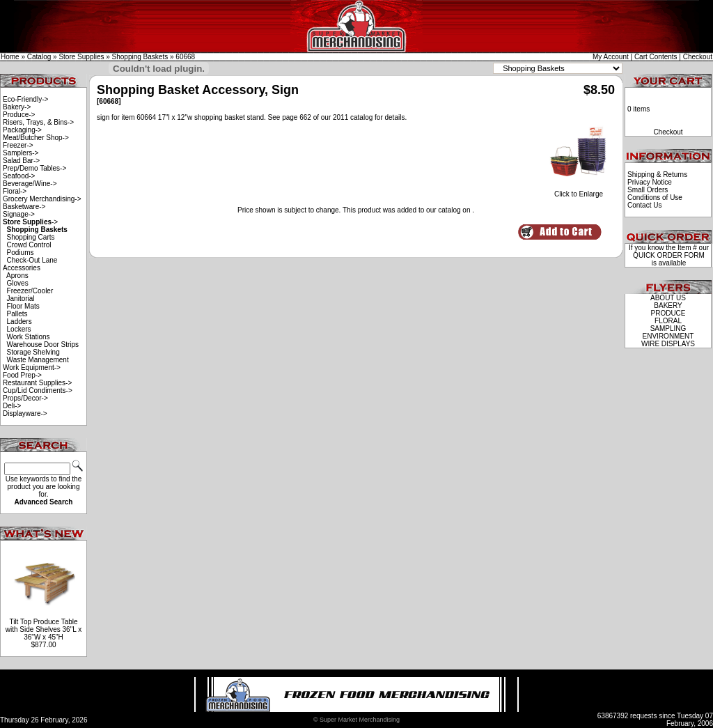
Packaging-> (22, 130)
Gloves (18, 283)
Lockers (19, 329)
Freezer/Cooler (30, 291)
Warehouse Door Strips (43, 344)
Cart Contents (656, 57)
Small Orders (648, 190)
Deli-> (12, 406)
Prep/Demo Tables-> (34, 168)
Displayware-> (25, 413)
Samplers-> (21, 153)
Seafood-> (19, 176)
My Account (611, 57)
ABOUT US (668, 298)
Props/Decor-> (25, 398)
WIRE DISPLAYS (668, 344)
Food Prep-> (22, 375)
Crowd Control (29, 245)
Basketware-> (24, 207)
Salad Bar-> (21, 161)
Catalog (39, 57)
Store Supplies (81, 57)
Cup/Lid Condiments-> (38, 390)
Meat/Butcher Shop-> (36, 138)
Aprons (17, 276)
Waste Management (38, 360)
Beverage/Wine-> (30, 184)
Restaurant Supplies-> (37, 383)
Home (10, 57)
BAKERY (668, 305)
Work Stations (29, 337)
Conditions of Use (655, 198)
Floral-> (15, 191)
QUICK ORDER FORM (669, 255)
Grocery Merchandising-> (42, 199)
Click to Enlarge (579, 191)
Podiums (21, 253)
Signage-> (19, 214)
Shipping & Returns (657, 175)
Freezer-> (18, 145)
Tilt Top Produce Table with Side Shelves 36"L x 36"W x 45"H (44, 629)
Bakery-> (17, 107)
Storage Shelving (33, 352)
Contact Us (644, 205)
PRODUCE (668, 313)
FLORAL (668, 321)
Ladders (19, 322)
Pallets (17, 314)
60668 (185, 57)
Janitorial (21, 299)
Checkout (698, 57)
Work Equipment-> (32, 367)
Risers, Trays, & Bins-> (38, 122)
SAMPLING (668, 328)
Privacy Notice (650, 182)
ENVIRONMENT (668, 336)
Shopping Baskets (140, 57)
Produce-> (19, 115)
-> (30, 222)
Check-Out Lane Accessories (30, 264)
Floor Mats (23, 306)
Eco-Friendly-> (25, 99)
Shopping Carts (31, 237)
